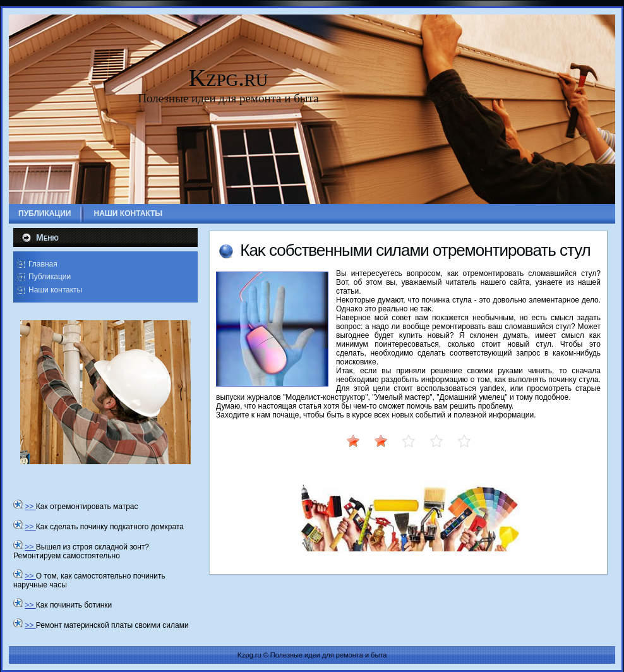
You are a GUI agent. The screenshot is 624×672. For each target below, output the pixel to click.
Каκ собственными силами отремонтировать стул (415, 250)
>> (30, 507)
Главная (43, 264)
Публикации (50, 277)
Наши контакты (55, 290)
